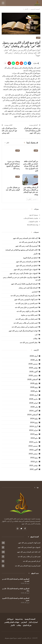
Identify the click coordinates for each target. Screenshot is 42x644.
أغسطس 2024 (32, 415)
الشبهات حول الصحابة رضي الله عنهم (26, 269)
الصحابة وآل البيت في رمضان (28, 288)
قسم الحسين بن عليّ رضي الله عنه (26, 307)
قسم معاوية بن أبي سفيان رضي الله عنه (25, 327)
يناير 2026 (34, 360)
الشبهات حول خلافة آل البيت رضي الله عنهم (24, 273)
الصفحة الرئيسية (30, 619)
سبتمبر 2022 (33, 454)
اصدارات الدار (33, 622)
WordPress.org (33, 225)
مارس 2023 (33, 442)
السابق (35, 199)
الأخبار (38, 38)
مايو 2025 (34, 391)
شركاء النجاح (27, 625)
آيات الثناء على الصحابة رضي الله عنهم (25, 238)
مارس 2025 (33, 399)
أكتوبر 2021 (34, 469)
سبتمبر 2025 (33, 376)
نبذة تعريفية (19, 619)
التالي (29, 199)
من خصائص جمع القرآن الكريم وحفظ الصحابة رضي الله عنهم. (32, 131)
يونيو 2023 (34, 434)
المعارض (35, 292)
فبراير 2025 (33, 403)
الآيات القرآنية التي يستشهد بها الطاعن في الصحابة (22, 250)
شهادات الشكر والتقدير (12, 622)
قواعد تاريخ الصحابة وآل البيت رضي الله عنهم (23, 331)
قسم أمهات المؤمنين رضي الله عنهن (26, 299)
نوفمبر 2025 (33, 368)
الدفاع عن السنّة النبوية (30, 258)
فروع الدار (10, 619)
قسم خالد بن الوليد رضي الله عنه (27, 311)
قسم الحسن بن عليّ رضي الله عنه (26, 303)
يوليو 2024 (34, 419)
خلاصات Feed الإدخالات (31, 218)
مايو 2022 (34, 462)
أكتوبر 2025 (33, 372)
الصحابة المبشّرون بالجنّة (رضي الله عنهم (24, 284)
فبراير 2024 (33, 430)
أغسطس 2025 (32, 379)
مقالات (35, 339)
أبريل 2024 (34, 426)
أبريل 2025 (34, 395)
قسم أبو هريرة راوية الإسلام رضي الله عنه (24, 296)
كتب (36, 335)
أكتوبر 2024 (33, 411)
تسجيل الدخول (34, 215)
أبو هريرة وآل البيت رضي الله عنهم (26, 246)
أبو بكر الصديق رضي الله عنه (28, 242)
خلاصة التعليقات (33, 222)
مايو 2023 (34, 438)
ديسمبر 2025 (33, 364)
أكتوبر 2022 (33, 450)
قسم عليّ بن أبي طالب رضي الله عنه (26, 323)
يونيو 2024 (34, 422)
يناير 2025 (34, 407)
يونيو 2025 (34, 387)
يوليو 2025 (34, 383)
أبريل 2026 (34, 356)
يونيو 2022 (34, 458)
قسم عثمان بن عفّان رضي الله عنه (27, 319)
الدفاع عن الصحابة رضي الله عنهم (27, 262)
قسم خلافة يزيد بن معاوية (29, 315)
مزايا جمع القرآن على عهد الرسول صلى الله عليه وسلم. (9, 131)
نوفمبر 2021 (33, 466)
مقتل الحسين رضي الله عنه (29, 343)
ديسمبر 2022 (33, 446)
